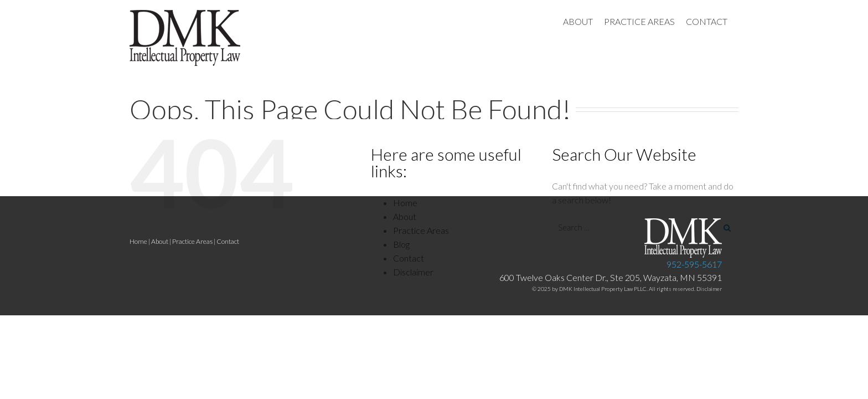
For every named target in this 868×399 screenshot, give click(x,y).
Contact (228, 241)
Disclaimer (709, 289)
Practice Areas (192, 241)
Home (138, 241)
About (160, 241)
